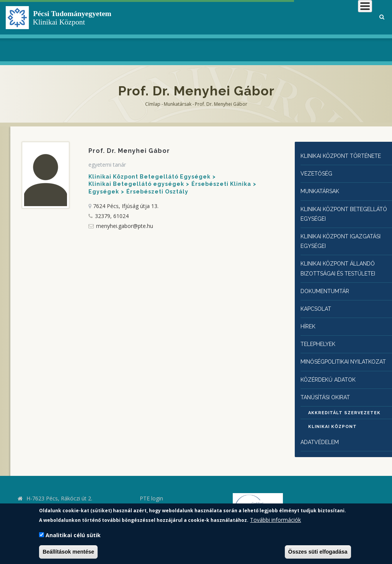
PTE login (151, 488)
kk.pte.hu (39, 499)
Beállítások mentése (68, 552)
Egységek (104, 192)
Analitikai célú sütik (73, 535)
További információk (275, 520)
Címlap (153, 104)
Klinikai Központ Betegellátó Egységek (149, 177)
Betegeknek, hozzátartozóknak (249, 30)
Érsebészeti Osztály (157, 192)
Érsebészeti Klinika (221, 184)
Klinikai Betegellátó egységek (136, 184)
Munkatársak (178, 104)
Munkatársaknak (341, 30)
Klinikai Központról (175, 30)
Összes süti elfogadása (318, 552)
